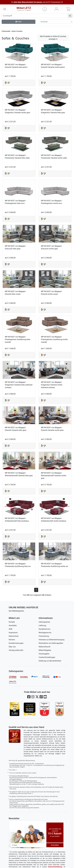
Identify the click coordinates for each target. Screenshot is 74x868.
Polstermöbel (6, 31)
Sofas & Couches (17, 31)
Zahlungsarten (44, 622)
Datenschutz (14, 636)
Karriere (12, 640)
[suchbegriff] (35, 16)
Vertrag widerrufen (16, 650)
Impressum (13, 633)
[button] (45, 9)
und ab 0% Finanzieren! (37, 2)
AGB (10, 629)
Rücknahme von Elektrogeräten (51, 643)
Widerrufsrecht (45, 647)
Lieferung (42, 625)
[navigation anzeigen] (5, 9)
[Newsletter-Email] (29, 845)
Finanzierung (44, 636)
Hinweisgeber (44, 654)
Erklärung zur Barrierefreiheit (50, 661)
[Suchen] (70, 16)
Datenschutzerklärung (55, 867)
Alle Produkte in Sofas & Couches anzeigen (53, 38)
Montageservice (45, 633)
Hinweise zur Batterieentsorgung (52, 640)
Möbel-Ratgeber (45, 650)
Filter (19, 22)
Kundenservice (45, 629)
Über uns (12, 647)
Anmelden (13, 625)
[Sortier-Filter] (56, 22)
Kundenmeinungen (16, 643)
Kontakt (12, 622)
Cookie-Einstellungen (47, 657)
